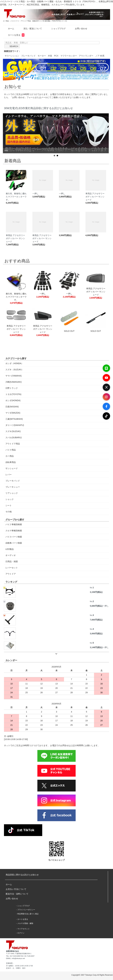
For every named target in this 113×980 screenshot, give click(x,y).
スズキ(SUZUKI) (13, 431)
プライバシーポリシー (26, 910)
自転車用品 (11, 462)
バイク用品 (11, 450)
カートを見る (14, 35)
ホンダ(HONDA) (13, 400)
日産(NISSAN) (12, 407)
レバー (9, 475)
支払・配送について (31, 29)
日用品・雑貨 (12, 561)
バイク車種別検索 (14, 524)
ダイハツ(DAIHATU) (15, 425)
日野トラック (12, 388)
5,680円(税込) (96, 606)
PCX (56, 56)
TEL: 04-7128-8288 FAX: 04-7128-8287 (20, 956)
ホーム (9, 29)
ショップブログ (56, 29)
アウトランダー (86, 56)
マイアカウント (24, 929)
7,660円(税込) (96, 620)
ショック (10, 499)
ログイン (21, 933)
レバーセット (12, 568)
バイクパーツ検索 (14, 537)
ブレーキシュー (13, 487)
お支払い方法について (16, 889)
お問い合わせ (79, 29)
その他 (9, 512)
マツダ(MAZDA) (13, 413)
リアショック (12, 493)
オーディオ (11, 555)
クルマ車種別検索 (14, 531)
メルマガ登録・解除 (25, 923)
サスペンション (12, 56)
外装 (50, 56)
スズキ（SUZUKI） (14, 370)
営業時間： (10, 963)
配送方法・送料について (17, 894)
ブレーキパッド (28, 56)
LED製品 (9, 549)
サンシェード (12, 468)
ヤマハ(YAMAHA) (13, 376)
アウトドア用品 (13, 444)
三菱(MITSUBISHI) (14, 419)
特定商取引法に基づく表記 (28, 914)
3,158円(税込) (96, 592)
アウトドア (11, 574)
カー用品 (10, 456)
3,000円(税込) (96, 634)
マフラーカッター (69, 56)
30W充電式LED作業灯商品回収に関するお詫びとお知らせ (38, 108)
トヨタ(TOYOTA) (13, 394)
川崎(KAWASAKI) (13, 382)
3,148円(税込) (96, 647)
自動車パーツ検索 (14, 543)
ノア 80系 (100, 56)
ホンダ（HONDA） (14, 363)
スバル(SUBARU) (14, 437)
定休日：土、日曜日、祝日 (16, 968)
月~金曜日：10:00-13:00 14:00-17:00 (19, 966)
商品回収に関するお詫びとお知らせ (22, 875)
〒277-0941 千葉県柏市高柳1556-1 (19, 954)
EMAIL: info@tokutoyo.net (15, 958)
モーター (42, 56)
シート (9, 505)
